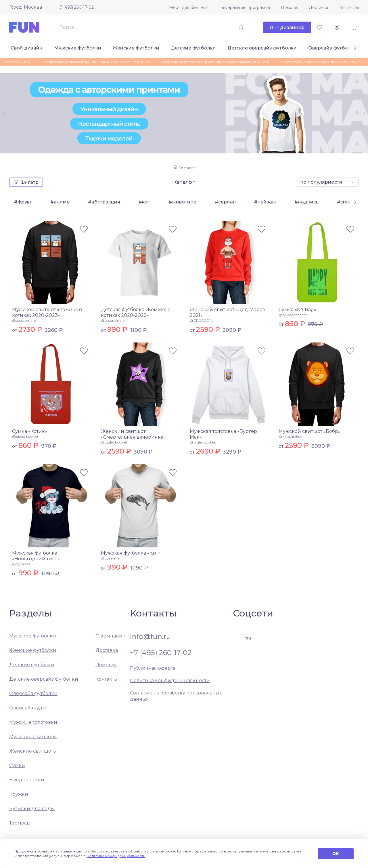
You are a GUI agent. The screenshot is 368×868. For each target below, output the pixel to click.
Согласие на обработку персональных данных (176, 696)
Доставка (319, 7)
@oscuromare (24, 320)
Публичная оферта (153, 668)
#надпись (306, 202)
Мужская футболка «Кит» (131, 553)
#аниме (60, 202)
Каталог (188, 168)
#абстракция (104, 202)
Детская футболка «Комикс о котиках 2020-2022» (136, 312)
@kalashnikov (290, 436)
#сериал (225, 202)
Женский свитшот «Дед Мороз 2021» (227, 312)
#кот (144, 202)
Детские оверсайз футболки (262, 48)
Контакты (349, 7)
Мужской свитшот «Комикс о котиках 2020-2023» (47, 312)
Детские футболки (193, 48)
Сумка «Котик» (30, 431)
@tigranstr (21, 564)
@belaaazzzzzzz (293, 315)
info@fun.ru (150, 637)
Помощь (289, 7)
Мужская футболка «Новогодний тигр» (36, 556)
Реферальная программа (244, 7)
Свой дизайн (27, 48)
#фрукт (23, 202)
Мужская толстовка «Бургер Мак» (223, 434)
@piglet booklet (25, 436)
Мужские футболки (78, 48)
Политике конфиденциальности (116, 856)
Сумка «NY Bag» (297, 310)
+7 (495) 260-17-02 (75, 7)
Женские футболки (136, 48)
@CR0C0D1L (201, 320)
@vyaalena (110, 558)
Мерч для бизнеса (188, 7)
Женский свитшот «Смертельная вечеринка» (133, 434)
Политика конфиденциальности (170, 680)
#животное (182, 202)
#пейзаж (265, 202)
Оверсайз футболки (332, 48)
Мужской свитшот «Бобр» (309, 431)
